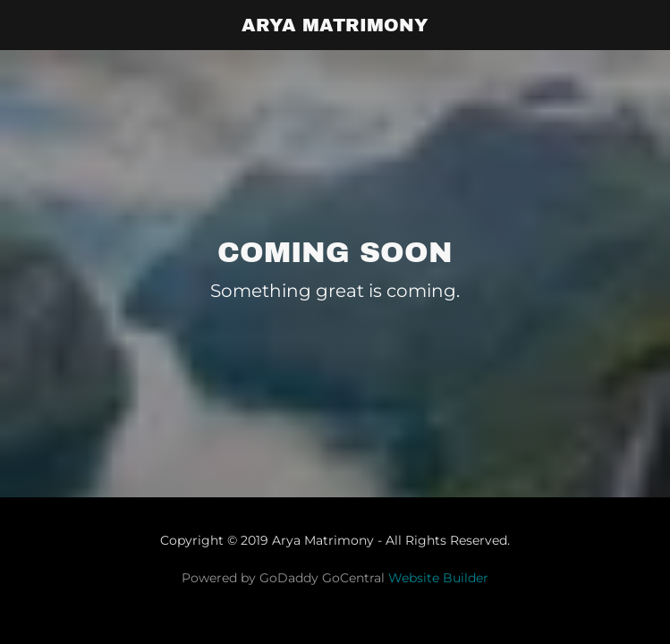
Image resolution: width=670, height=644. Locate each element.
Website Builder (438, 578)
